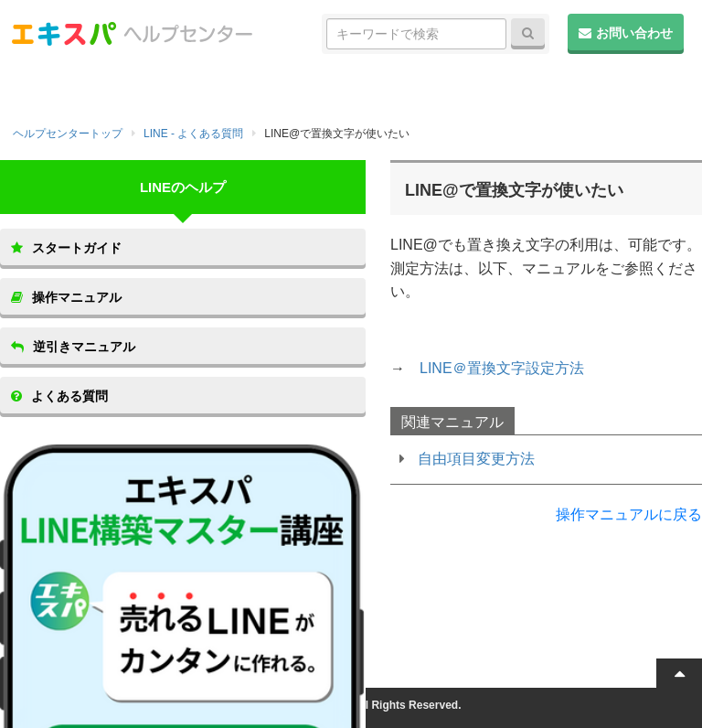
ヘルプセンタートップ (68, 134)
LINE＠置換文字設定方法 (502, 368)
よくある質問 (59, 396)
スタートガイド (66, 248)
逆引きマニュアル (73, 347)
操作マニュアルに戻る (629, 514)
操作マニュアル (66, 297)
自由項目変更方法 (476, 459)
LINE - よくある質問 (193, 134)
